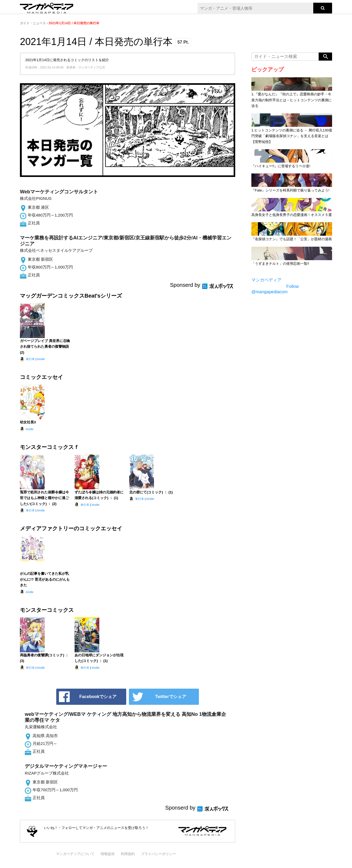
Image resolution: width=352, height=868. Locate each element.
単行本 (30, 359)
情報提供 (108, 854)
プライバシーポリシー (159, 854)
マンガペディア (266, 280)
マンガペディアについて (75, 854)
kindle (41, 359)
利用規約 (128, 854)
